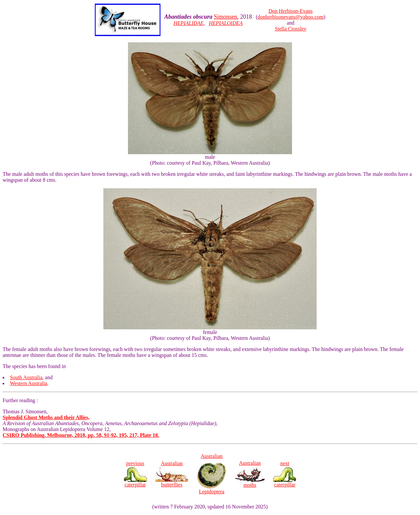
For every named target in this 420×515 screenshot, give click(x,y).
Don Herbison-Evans (291, 11)
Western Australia (29, 383)
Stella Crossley (290, 29)
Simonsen (226, 17)
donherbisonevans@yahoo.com (291, 17)
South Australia (26, 377)
